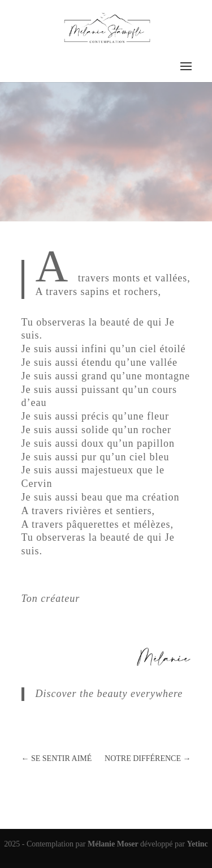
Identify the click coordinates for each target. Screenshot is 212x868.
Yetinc (197, 844)
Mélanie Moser (114, 844)
